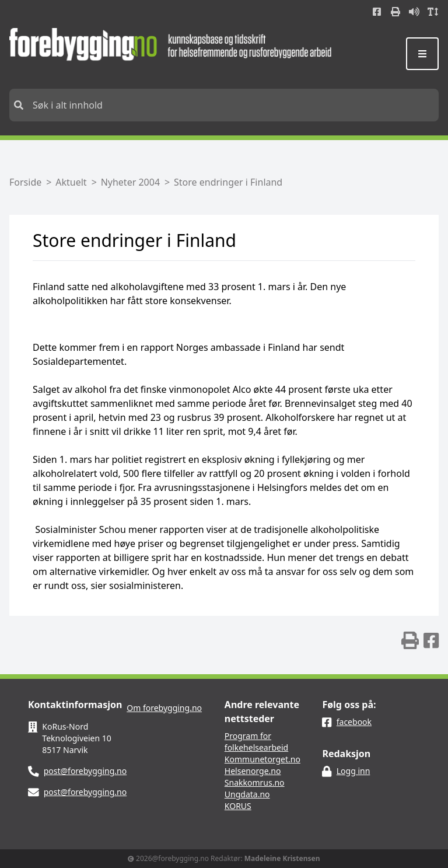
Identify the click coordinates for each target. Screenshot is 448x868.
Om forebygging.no (164, 708)
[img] (410, 640)
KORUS (238, 806)
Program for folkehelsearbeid (256, 742)
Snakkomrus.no (255, 782)
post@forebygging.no (85, 771)
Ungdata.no (247, 794)
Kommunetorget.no (262, 759)
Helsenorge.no (253, 771)
